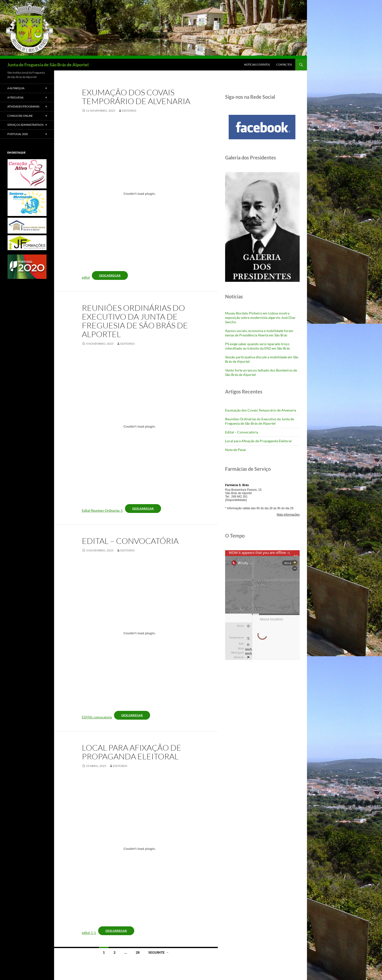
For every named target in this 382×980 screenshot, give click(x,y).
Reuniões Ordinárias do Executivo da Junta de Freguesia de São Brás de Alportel (135, 321)
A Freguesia (15, 97)
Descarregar (110, 275)
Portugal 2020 (18, 134)
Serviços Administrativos (25, 125)
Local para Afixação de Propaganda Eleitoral (132, 752)
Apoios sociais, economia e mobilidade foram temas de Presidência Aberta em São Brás (259, 333)
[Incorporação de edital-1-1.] (140, 849)
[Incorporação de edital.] (140, 194)
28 (138, 952)
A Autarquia (16, 88)
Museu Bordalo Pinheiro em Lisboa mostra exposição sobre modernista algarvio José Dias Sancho (260, 318)
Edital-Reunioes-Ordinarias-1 (102, 510)
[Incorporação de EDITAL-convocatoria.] (140, 633)
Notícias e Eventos (257, 64)
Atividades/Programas (23, 106)
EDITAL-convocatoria (97, 717)
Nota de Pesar (236, 450)
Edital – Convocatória (130, 541)
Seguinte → (159, 952)
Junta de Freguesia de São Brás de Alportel (48, 65)
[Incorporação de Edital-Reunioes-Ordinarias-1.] (140, 427)
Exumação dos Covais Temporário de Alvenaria (136, 97)
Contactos (284, 64)
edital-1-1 (89, 933)
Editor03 (129, 111)
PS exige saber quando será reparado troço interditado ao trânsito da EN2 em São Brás (258, 346)
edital (86, 277)
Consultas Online (20, 116)
